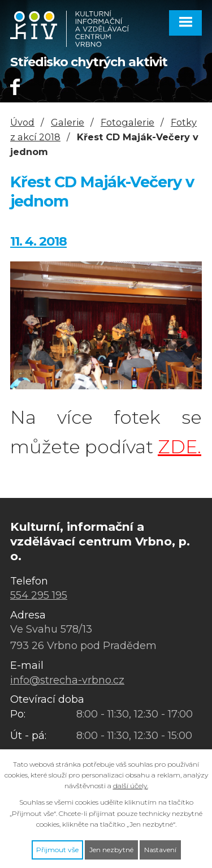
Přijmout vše (57, 850)
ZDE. (179, 447)
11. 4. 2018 (38, 241)
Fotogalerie (127, 122)
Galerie (68, 122)
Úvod (22, 122)
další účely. (131, 786)
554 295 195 (39, 595)
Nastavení (160, 850)
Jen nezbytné (111, 850)
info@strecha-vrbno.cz (67, 680)
